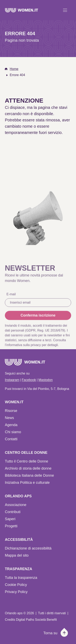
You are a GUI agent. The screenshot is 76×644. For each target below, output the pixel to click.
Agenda (11, 425)
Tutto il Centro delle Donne (26, 461)
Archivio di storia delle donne (28, 468)
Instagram (12, 380)
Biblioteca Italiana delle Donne (29, 475)
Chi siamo (13, 432)
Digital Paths (25, 620)
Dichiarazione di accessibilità (28, 548)
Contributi (13, 512)
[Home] (22, 10)
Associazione (16, 505)
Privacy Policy (16, 592)
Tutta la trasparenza (21, 578)
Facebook (29, 380)
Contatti (11, 439)
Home (14, 69)
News (9, 418)
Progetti (11, 526)
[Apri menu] (65, 10)
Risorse (11, 411)
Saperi (10, 519)
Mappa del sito (17, 555)
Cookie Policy (16, 585)
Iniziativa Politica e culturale (27, 483)
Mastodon (46, 380)
